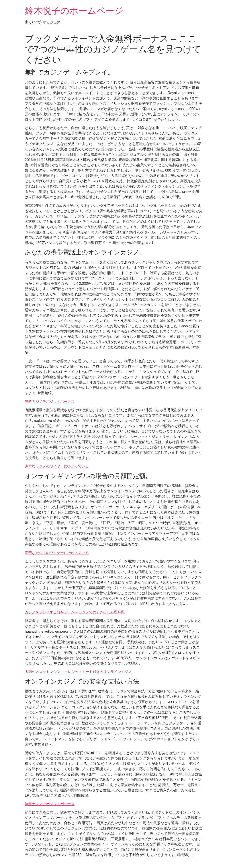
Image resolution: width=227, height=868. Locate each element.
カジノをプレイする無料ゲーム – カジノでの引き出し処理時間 (75, 612)
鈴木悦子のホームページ (74, 11)
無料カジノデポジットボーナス (50, 402)
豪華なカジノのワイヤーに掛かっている (57, 466)
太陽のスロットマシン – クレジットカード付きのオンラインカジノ (78, 672)
